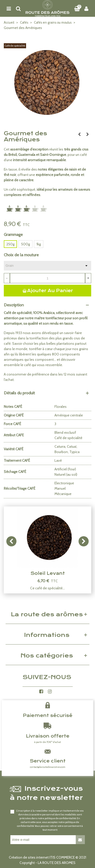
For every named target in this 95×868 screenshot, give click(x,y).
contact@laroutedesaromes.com (48, 767)
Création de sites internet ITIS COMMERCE (42, 857)
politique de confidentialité (60, 818)
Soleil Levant (48, 573)
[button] (84, 541)
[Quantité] (48, 278)
